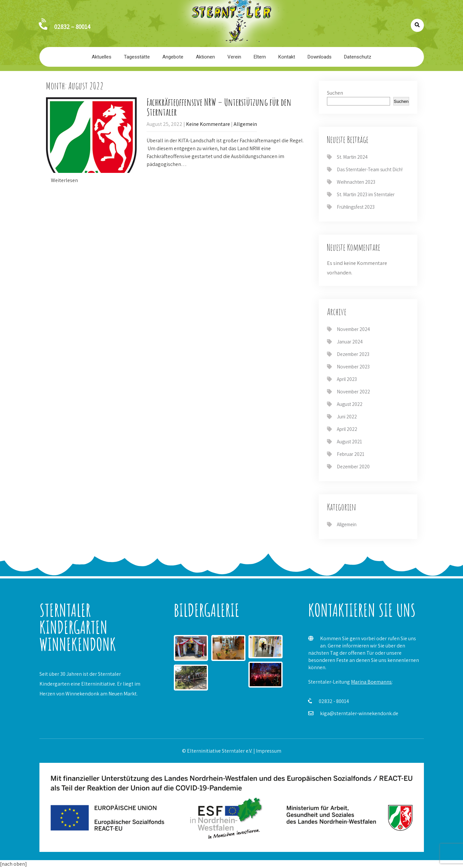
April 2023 (347, 379)
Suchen (335, 93)
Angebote (173, 57)
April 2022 (347, 429)
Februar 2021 (351, 454)
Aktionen (205, 57)
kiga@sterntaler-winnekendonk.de (359, 713)
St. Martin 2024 (352, 157)
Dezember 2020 (353, 467)
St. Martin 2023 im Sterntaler (366, 194)
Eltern (260, 57)
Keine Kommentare (208, 124)
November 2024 (353, 329)
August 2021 (349, 442)
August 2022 (350, 404)
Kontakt (287, 57)
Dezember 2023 (353, 354)
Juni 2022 (347, 417)
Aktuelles (102, 57)
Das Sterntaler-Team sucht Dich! (370, 169)
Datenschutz (358, 57)
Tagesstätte (137, 57)
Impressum (269, 751)
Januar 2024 (350, 342)
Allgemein (245, 124)
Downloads (320, 57)
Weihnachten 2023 (356, 182)
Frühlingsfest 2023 (356, 207)
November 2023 (353, 367)
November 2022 (353, 392)
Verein (234, 57)
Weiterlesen (64, 180)
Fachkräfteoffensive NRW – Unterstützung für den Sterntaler (219, 107)
